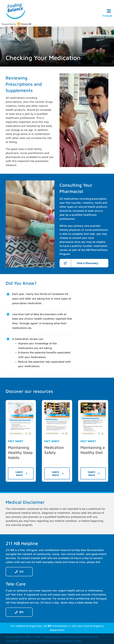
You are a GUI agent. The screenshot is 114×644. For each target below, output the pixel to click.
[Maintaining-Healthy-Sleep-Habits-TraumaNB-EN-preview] (21, 404)
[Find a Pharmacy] (84, 263)
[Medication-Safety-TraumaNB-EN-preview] (57, 404)
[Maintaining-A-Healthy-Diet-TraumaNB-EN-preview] (93, 404)
